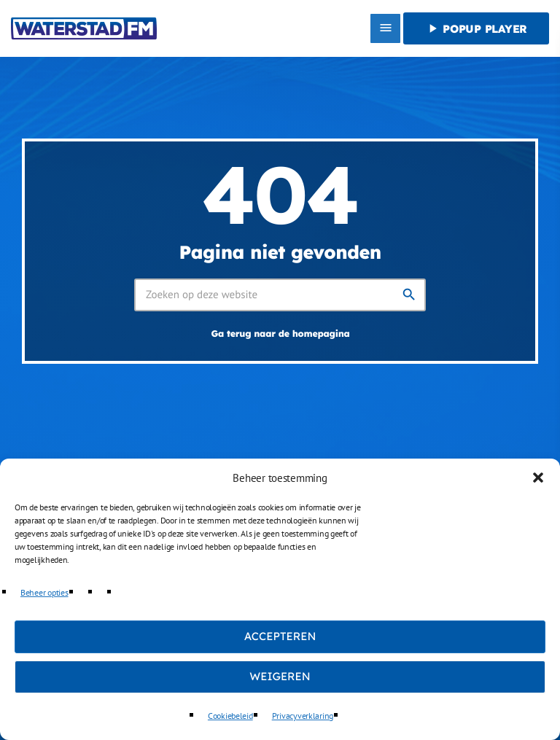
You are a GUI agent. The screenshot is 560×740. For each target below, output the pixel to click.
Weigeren (280, 676)
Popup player (476, 28)
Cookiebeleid (230, 716)
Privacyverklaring (303, 716)
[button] (538, 478)
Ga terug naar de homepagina (280, 334)
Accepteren (280, 636)
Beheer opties (44, 592)
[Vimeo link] (84, 28)
